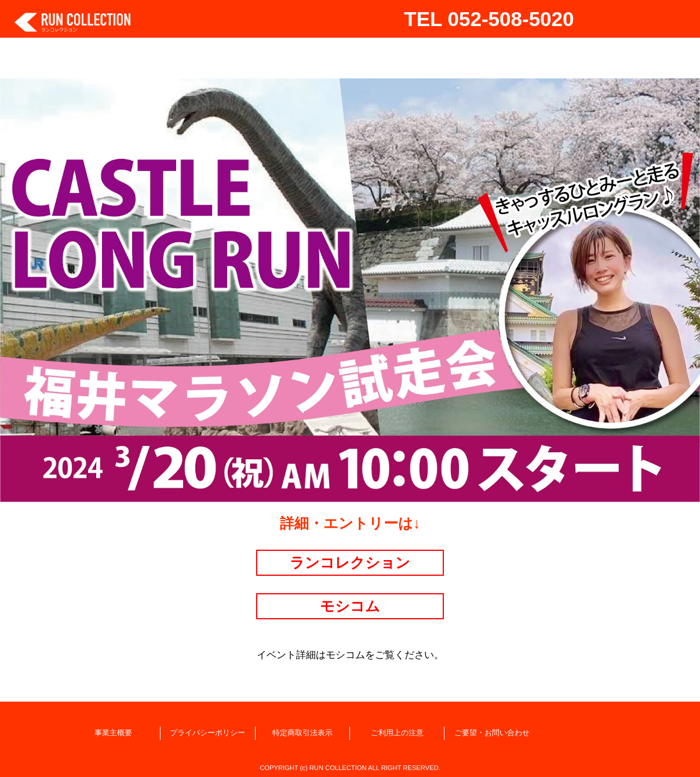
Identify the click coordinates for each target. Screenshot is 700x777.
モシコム (350, 606)
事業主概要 (113, 733)
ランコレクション (350, 562)
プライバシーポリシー (207, 733)
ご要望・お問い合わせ (492, 733)
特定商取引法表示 (302, 733)
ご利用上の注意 (397, 733)
